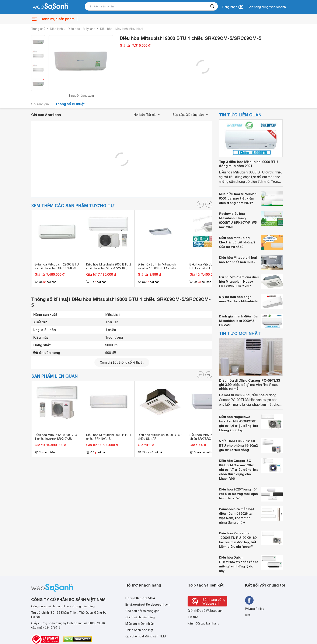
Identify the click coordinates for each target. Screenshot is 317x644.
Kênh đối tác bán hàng (203, 623)
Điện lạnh (56, 29)
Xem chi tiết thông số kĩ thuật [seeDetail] (122, 362)
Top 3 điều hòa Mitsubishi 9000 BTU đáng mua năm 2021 (248, 164)
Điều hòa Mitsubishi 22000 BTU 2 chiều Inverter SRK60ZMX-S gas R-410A (57, 268)
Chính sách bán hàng (140, 617)
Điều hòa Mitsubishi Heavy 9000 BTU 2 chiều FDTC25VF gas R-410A (212, 268)
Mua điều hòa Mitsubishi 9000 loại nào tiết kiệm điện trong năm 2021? (238, 198)
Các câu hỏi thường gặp (142, 611)
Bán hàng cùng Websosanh (267, 7)
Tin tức (193, 617)
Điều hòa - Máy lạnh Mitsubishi (122, 29)
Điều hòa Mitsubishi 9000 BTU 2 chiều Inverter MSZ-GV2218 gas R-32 (109, 268)
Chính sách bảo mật (139, 630)
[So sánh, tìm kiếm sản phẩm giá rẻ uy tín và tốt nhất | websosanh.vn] (50, 7)
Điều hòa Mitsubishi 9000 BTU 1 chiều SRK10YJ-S (109, 437)
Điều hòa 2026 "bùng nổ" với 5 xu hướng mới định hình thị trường (238, 494)
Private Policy (255, 609)
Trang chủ (38, 29)
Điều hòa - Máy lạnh (81, 29)
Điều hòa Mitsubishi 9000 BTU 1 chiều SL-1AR (160, 437)
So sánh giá (40, 104)
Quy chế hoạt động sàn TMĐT (147, 636)
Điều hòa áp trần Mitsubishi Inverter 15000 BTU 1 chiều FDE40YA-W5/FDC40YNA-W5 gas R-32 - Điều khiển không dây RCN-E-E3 (160, 272)
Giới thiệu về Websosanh (205, 611)
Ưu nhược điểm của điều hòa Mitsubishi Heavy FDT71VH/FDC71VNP (239, 281)
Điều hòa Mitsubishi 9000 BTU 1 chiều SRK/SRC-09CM (212, 437)
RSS (248, 615)
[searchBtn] (212, 6)
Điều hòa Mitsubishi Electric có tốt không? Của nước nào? (237, 242)
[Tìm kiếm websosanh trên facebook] (249, 600)
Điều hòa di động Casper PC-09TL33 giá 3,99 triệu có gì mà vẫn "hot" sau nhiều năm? (249, 384)
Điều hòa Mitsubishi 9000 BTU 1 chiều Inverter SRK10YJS (56, 437)
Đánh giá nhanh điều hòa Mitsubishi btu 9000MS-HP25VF (238, 321)
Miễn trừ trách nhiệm (140, 624)
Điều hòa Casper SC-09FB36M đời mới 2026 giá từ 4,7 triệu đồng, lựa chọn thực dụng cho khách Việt (239, 469)
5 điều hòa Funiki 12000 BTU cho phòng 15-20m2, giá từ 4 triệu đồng (239, 445)
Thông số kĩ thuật (70, 104)
